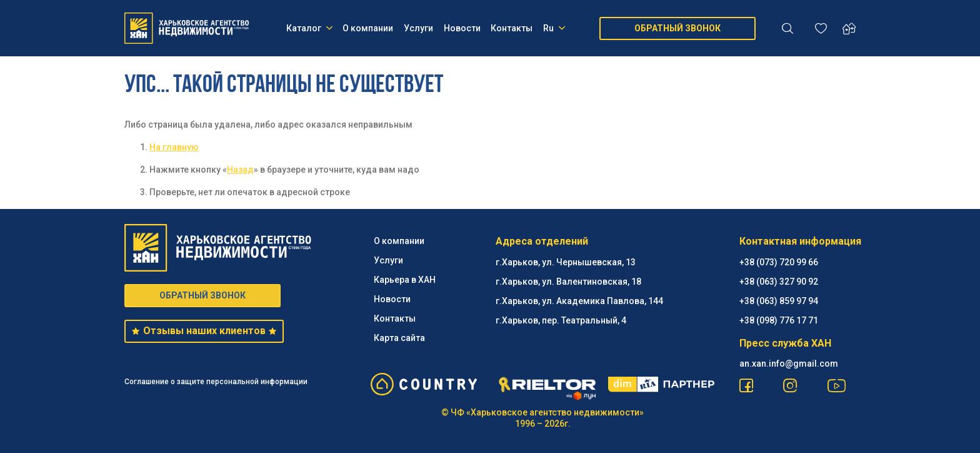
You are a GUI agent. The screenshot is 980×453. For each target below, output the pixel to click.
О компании (368, 28)
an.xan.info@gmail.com (789, 364)
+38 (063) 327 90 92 (779, 282)
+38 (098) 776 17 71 (779, 320)
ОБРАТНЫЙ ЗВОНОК (677, 28)
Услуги (418, 28)
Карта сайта (399, 338)
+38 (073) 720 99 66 (779, 262)
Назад (240, 170)
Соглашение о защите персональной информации (216, 382)
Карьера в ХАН (405, 280)
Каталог (309, 28)
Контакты (512, 28)
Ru (554, 28)
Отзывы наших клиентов (204, 331)
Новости (462, 28)
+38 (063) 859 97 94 (779, 301)
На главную (174, 147)
